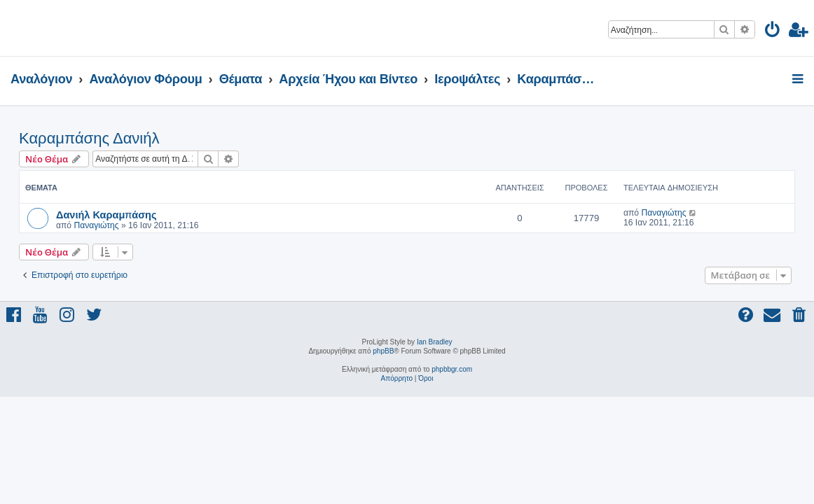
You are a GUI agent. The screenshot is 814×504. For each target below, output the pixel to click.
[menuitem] (773, 32)
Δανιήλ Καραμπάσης (106, 214)
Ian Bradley (435, 342)
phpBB (383, 351)
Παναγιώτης (96, 225)
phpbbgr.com (452, 369)
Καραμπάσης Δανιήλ (89, 138)
